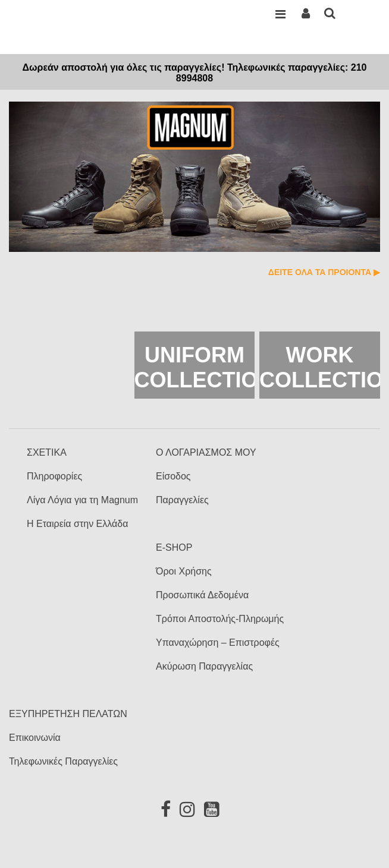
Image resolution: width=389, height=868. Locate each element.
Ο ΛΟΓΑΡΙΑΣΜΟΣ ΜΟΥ (206, 452)
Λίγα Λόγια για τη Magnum (82, 500)
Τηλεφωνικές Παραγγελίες (63, 761)
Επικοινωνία (35, 738)
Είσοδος (173, 476)
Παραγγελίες (182, 500)
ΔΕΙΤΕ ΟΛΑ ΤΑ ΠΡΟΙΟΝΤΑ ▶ (324, 272)
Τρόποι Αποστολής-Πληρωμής (220, 619)
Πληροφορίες (54, 476)
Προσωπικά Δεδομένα (202, 595)
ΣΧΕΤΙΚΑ (47, 452)
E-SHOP (174, 547)
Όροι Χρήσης (184, 571)
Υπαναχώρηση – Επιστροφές (218, 643)
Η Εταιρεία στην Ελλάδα (77, 524)
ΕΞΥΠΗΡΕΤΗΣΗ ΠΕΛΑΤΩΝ (68, 714)
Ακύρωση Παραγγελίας (204, 666)
